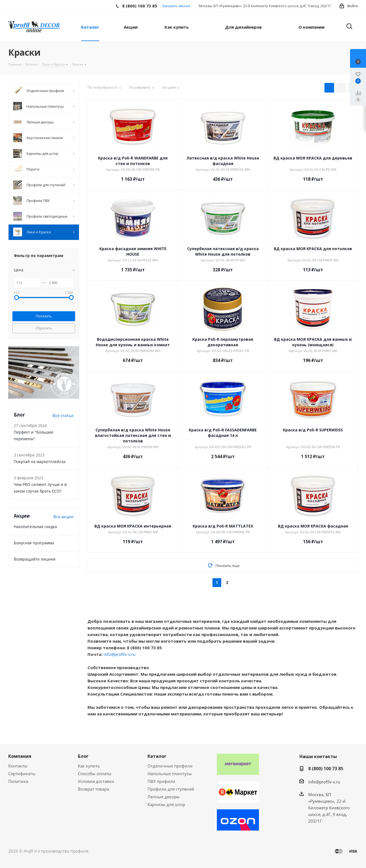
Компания (20, 756)
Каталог (157, 756)
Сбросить (44, 328)
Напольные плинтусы (170, 774)
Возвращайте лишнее (35, 559)
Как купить (89, 766)
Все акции (64, 517)
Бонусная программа (34, 543)
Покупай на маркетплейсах (40, 462)
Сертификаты (22, 774)
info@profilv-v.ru (119, 654)
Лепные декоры (164, 797)
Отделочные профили (170, 766)
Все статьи (63, 415)
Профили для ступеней (171, 789)
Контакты (18, 766)
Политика (18, 781)
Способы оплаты (95, 774)
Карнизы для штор (166, 804)
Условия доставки (96, 781)
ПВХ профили (161, 781)
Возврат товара (93, 789)
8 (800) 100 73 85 (326, 769)
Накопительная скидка (35, 527)
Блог (83, 756)
